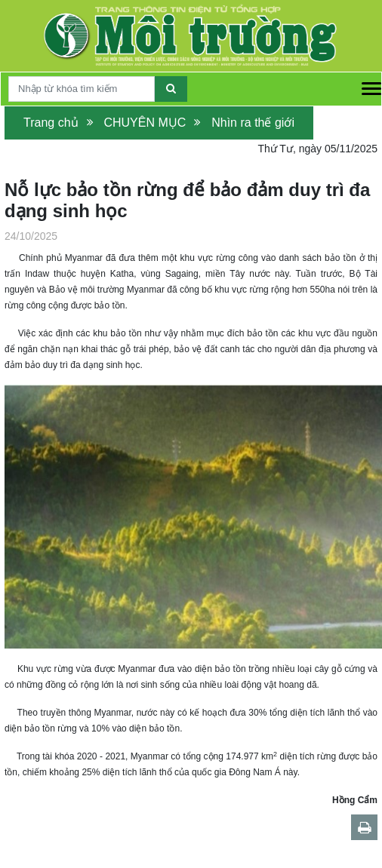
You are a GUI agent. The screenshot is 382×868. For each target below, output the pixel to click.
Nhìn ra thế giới (253, 123)
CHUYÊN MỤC (145, 123)
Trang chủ (51, 123)
